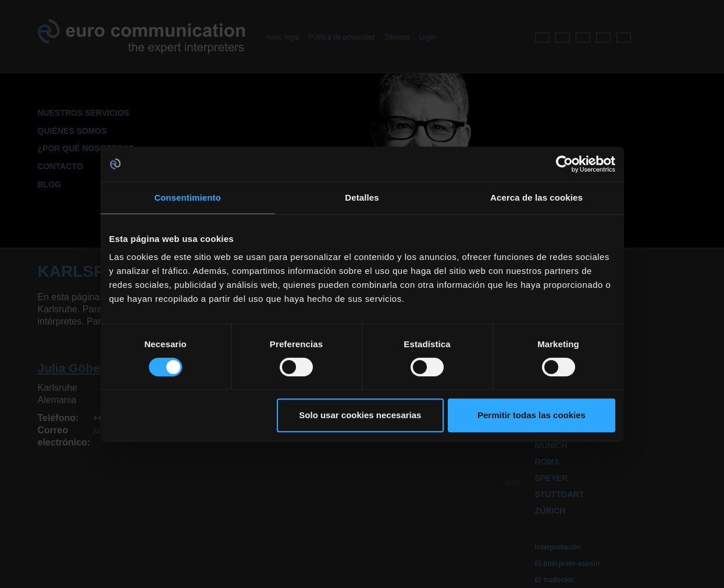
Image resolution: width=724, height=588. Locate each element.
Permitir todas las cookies (532, 415)
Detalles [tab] (362, 197)
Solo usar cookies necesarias (360, 415)
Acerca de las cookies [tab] (536, 197)
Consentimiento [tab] (188, 197)
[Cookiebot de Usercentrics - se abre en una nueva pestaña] (564, 164)
